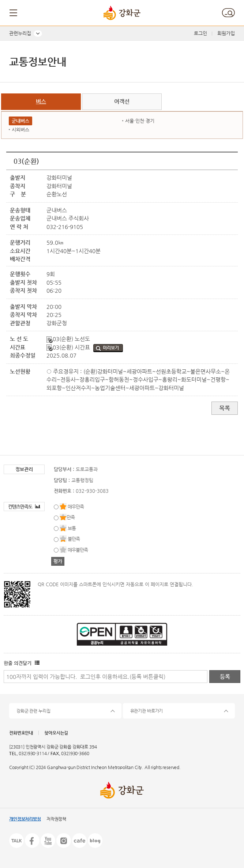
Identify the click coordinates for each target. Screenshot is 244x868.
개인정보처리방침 (25, 819)
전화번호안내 (21, 733)
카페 (79, 841)
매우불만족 (78, 550)
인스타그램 (64, 841)
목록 (225, 408)
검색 (228, 13)
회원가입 (226, 33)
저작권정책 (56, 819)
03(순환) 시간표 (69, 347)
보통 (72, 528)
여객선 (122, 101)
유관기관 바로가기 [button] (147, 711)
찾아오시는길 (56, 733)
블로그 (95, 841)
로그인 (200, 33)
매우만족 (76, 507)
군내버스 (20, 121)
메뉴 (14, 13)
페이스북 (32, 841)
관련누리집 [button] (20, 33)
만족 (71, 517)
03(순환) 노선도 (68, 339)
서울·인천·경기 (140, 121)
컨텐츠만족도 (24, 507)
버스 (41, 101)
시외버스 (20, 130)
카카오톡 (16, 841)
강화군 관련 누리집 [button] (33, 711)
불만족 (74, 539)
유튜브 (48, 841)
